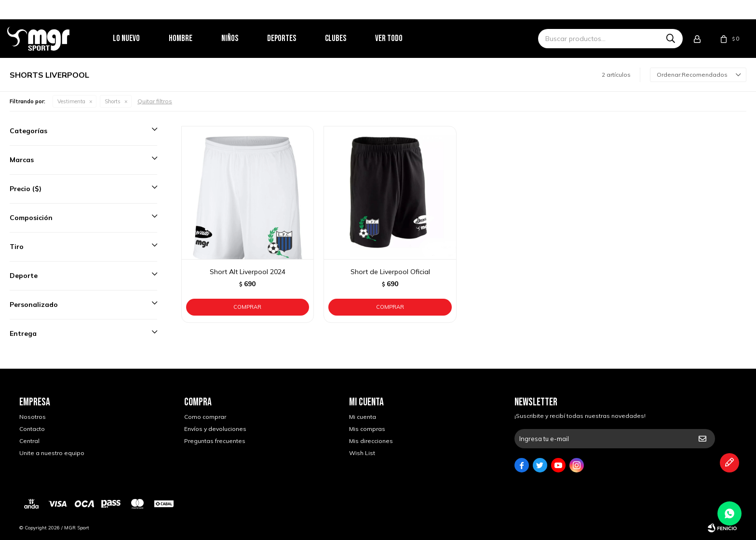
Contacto (32, 429)
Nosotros (33, 417)
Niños (242, 38)
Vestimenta (71, 101)
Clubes (348, 38)
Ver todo (401, 38)
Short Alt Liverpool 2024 (248, 272)
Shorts (113, 101)
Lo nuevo (138, 38)
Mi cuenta (363, 417)
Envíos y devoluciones (215, 429)
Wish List (362, 453)
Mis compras (367, 429)
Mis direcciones (371, 441)
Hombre (193, 38)
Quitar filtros (155, 101)
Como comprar (205, 417)
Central (29, 441)
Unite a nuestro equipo (52, 453)
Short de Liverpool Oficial (390, 272)
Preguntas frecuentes (215, 441)
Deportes (294, 38)
